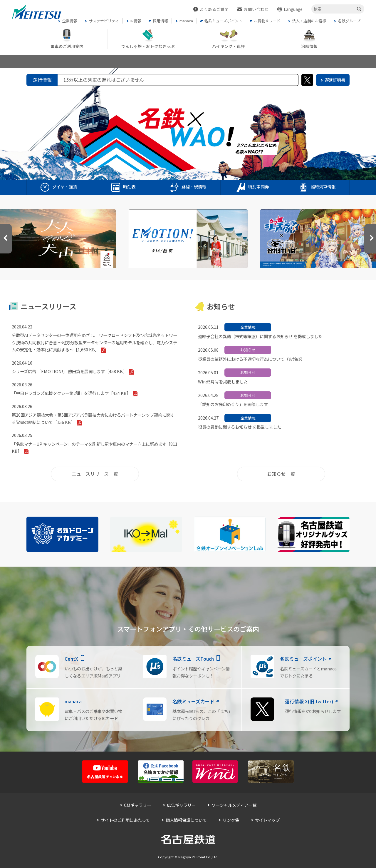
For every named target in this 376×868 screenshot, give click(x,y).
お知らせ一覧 (281, 474)
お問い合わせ (256, 9)
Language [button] (293, 9)
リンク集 (231, 820)
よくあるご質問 (214, 9)
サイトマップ (267, 820)
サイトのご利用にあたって (125, 820)
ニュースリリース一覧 (95, 474)
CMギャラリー (137, 805)
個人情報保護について (186, 820)
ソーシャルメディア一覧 (234, 805)
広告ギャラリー (181, 805)
